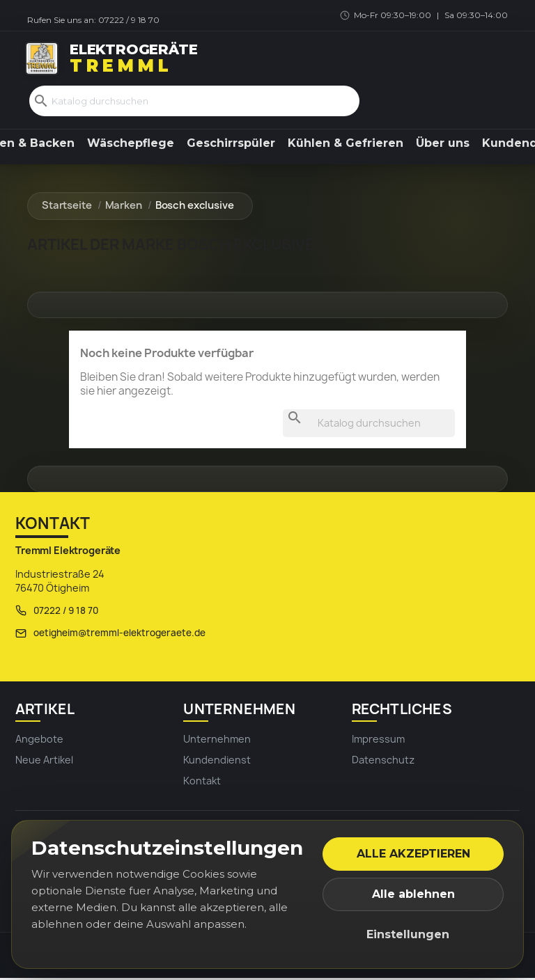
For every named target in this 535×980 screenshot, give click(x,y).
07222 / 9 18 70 (129, 20)
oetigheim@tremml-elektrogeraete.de (119, 635)
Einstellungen (408, 934)
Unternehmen (217, 740)
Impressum (378, 740)
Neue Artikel (44, 761)
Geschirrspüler (231, 144)
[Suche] (194, 102)
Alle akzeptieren (413, 854)
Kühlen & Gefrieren (346, 144)
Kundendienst (217, 761)
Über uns (443, 144)
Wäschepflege (131, 144)
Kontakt (202, 783)
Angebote (39, 740)
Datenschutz (383, 761)
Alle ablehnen (413, 894)
